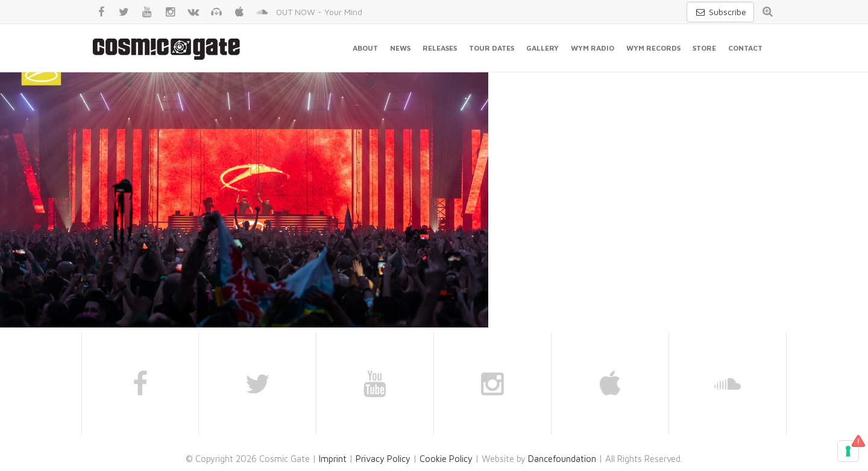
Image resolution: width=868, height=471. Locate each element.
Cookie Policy (446, 459)
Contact (745, 48)
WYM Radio (593, 48)
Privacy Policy (383, 459)
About (365, 48)
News (400, 48)
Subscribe (720, 12)
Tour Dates (492, 48)
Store (704, 48)
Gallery (542, 48)
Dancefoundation (562, 459)
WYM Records (653, 48)
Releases (440, 48)
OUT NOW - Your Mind (319, 12)
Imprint (333, 459)
